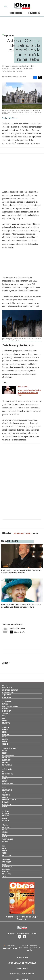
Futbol (5, 751)
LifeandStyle (6, 723)
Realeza (5, 830)
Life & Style (7, 769)
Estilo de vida (7, 855)
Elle (4, 846)
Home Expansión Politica (10, 706)
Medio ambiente (7, 790)
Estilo (4, 771)
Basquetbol (6, 758)
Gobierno (5, 730)
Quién (5, 825)
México (4, 732)
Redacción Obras (17, 628)
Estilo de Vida (7, 874)
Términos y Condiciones (22, 974)
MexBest (6, 860)
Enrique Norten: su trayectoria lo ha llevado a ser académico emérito (22, 571)
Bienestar (5, 871)
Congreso (6, 734)
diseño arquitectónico (24, 534)
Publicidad (22, 958)
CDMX (4, 737)
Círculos (5, 832)
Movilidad (5, 797)
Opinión (5, 741)
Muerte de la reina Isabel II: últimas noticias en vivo (29, 393)
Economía (5, 709)
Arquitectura (9, 36)
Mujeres (5, 721)
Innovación (6, 802)
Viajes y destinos (8, 867)
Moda (4, 834)
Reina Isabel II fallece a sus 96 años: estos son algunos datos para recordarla (21, 606)
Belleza (5, 837)
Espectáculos (7, 827)
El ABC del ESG (7, 804)
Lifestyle (5, 762)
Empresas (5, 704)
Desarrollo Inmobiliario (10, 690)
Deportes (5, 776)
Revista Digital (7, 765)
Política (6, 727)
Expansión (7, 702)
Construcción (16, 13)
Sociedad (5, 744)
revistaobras (19, 937)
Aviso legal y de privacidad (22, 963)
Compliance (22, 968)
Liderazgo (5, 816)
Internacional (23, 387)
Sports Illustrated (10, 748)
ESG (3, 718)
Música (5, 781)
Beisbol (5, 753)
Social (4, 792)
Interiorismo (7, 697)
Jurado (5, 876)
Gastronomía (7, 862)
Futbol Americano (8, 755)
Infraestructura (8, 692)
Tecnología (6, 713)
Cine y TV (5, 779)
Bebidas (5, 864)
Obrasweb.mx (25, 937)
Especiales (6, 821)
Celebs (4, 853)
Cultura (5, 842)
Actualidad (6, 813)
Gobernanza (6, 795)
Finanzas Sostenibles (9, 800)
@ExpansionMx (19, 632)
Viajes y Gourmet (8, 783)
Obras (5, 685)
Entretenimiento (8, 774)
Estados (5, 739)
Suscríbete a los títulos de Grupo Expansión (22, 918)
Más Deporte (6, 760)
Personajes (6, 869)
